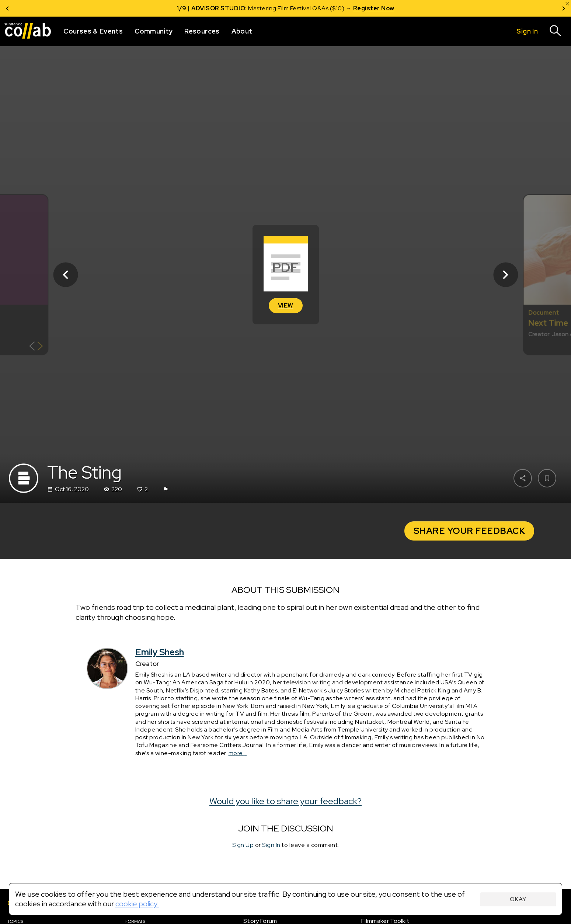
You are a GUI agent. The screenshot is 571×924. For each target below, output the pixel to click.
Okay (518, 899)
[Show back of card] (36, 347)
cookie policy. (137, 904)
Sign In (271, 845)
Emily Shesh (160, 652)
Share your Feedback (469, 531)
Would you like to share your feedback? (285, 801)
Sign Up (243, 845)
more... (238, 753)
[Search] (556, 31)
